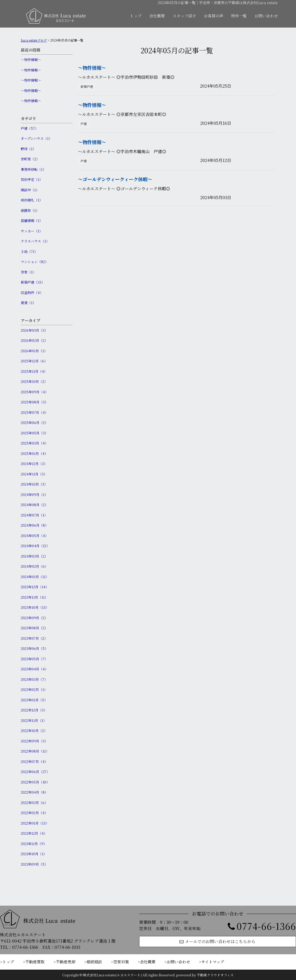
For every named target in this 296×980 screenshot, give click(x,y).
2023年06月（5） (34, 648)
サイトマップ (213, 962)
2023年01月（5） (34, 700)
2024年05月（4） (35, 536)
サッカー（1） (32, 231)
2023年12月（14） (35, 587)
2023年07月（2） (34, 638)
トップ (136, 16)
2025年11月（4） (34, 371)
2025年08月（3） (34, 402)
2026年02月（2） (34, 340)
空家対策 (121, 962)
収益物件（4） (32, 293)
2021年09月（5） (34, 864)
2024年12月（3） (34, 464)
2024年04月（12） (35, 546)
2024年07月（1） (34, 515)
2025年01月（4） (34, 453)
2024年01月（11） (35, 577)
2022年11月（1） (34, 720)
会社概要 (157, 16)
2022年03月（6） (34, 803)
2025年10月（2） (34, 381)
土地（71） (29, 251)
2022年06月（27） (35, 772)
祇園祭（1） (30, 210)
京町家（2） (30, 159)
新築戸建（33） (33, 282)
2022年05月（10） (35, 782)
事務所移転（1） (33, 169)
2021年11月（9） (34, 844)
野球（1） (28, 149)
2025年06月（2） (34, 423)
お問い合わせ (266, 16)
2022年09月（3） (34, 741)
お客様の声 (214, 16)
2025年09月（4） (35, 392)
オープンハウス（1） (36, 138)
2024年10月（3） (34, 484)
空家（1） (28, 272)
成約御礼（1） (32, 200)
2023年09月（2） (34, 618)
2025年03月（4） (34, 443)
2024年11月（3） (34, 474)
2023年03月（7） (34, 679)
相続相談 (94, 962)
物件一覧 (239, 16)
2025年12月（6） (34, 361)
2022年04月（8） (34, 792)
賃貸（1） (28, 303)
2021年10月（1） (34, 854)
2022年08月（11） (35, 751)
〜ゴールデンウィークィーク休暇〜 (115, 179)
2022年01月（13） (35, 823)
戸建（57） (29, 128)
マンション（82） (35, 262)
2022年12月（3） (34, 710)
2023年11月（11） (34, 597)
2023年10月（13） (35, 607)
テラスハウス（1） (35, 241)
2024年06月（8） (35, 525)
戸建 (84, 124)
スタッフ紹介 (184, 16)
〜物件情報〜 (31, 60)
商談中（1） (30, 190)
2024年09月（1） (34, 495)
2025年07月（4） (34, 412)
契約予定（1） (32, 179)
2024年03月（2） (34, 556)
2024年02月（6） (34, 566)
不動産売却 (66, 962)
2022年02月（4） (34, 813)
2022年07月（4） (34, 762)
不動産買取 (35, 962)
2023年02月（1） (34, 690)
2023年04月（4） (34, 669)
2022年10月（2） (34, 731)
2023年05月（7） (34, 659)
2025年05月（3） (34, 433)
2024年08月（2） (34, 505)
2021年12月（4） (34, 833)
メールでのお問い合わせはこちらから (217, 941)
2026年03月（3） (34, 330)
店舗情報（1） (32, 221)
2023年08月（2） (34, 628)
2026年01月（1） (34, 351)
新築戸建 (87, 86)
